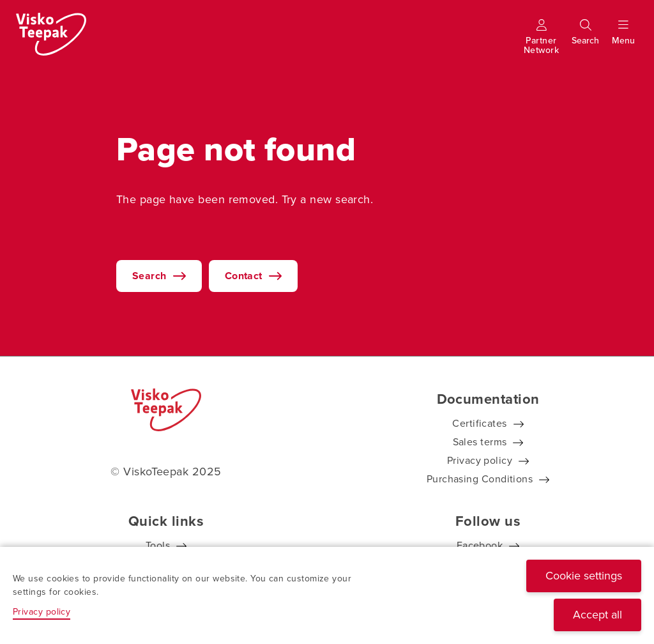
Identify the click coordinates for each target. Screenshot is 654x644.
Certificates (479, 423)
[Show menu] (623, 41)
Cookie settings (584, 576)
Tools (158, 545)
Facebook (480, 545)
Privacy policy (480, 460)
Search (149, 276)
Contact (244, 276)
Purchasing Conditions (480, 479)
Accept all (597, 615)
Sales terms (480, 442)
